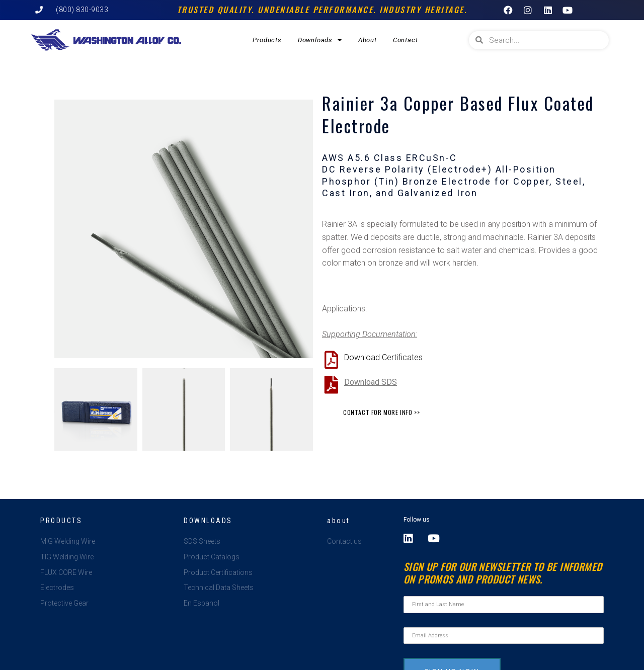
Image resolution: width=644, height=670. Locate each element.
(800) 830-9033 (82, 10)
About (368, 40)
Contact (406, 40)
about (339, 521)
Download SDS (371, 382)
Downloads (320, 40)
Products (267, 40)
